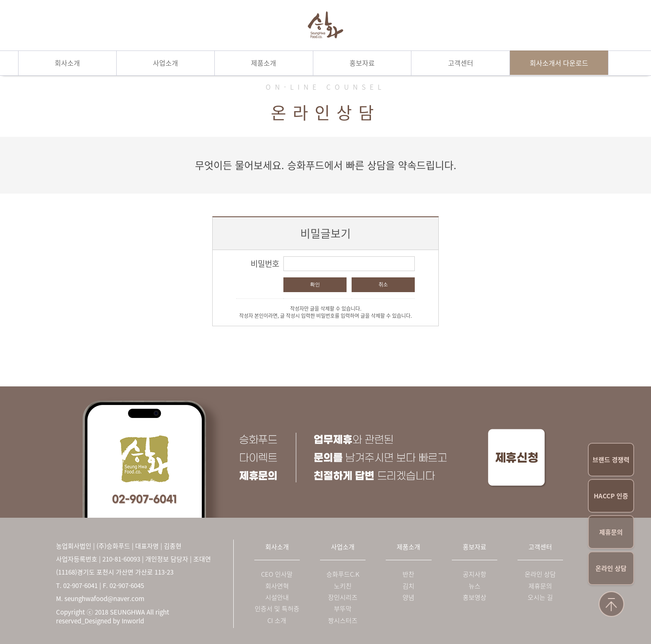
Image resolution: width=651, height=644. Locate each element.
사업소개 (165, 63)
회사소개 (67, 63)
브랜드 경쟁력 (611, 460)
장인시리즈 (343, 597)
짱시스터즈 (343, 621)
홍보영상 (475, 597)
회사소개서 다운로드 (559, 63)
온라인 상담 (611, 568)
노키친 (343, 586)
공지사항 (475, 574)
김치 (408, 586)
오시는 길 (540, 597)
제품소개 (264, 63)
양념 (408, 597)
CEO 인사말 (277, 574)
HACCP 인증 (611, 496)
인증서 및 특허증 (277, 609)
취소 (383, 285)
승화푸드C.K (343, 574)
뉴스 (475, 586)
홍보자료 (362, 63)
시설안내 (277, 597)
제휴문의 (611, 532)
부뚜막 (343, 609)
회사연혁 (277, 586)
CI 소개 (277, 621)
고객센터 (461, 63)
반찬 (408, 574)
